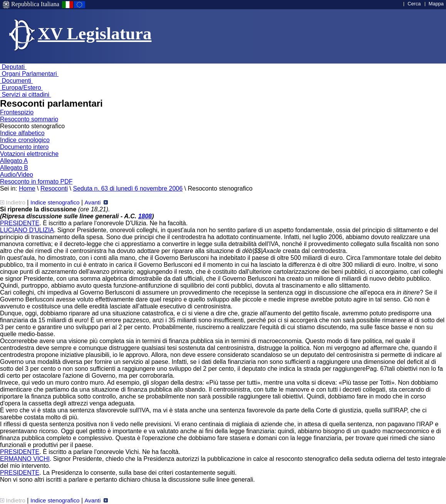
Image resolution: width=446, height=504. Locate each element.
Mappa (436, 4)
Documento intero (24, 147)
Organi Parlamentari (29, 74)
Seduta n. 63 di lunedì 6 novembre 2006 (128, 188)
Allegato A (14, 161)
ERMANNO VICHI (25, 459)
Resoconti (54, 188)
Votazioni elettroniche (29, 154)
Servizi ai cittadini (26, 95)
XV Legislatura (95, 33)
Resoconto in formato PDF (36, 182)
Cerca (414, 4)
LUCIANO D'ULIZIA (27, 230)
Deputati (13, 67)
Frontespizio (17, 112)
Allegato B (14, 168)
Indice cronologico (25, 140)
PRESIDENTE (20, 223)
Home (27, 188)
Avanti (96, 202)
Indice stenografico (55, 202)
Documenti (16, 81)
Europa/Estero (21, 88)
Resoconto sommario (29, 119)
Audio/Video (17, 175)
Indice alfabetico (22, 133)
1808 (145, 216)
